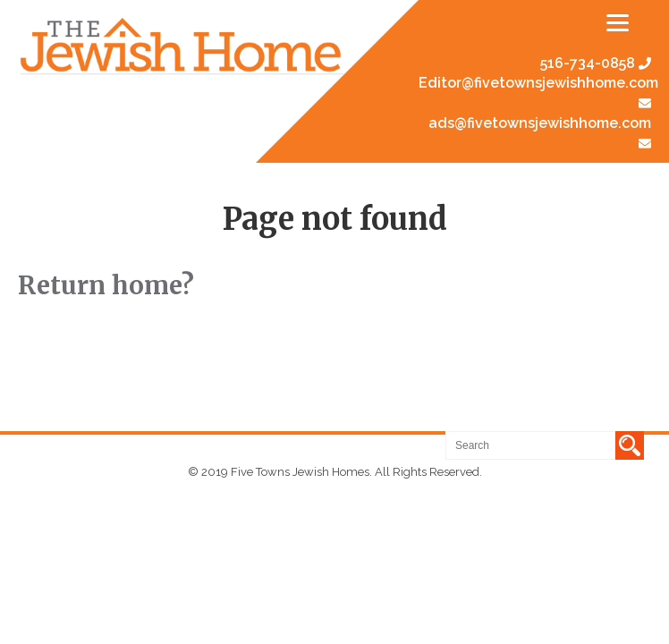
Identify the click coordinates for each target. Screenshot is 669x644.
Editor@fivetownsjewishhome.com (538, 83)
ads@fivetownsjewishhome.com (540, 123)
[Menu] (618, 22)
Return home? (106, 285)
